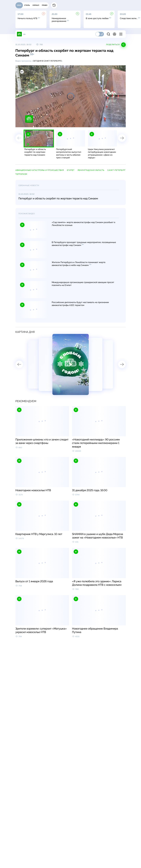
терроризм (21, 174)
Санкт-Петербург (116, 170)
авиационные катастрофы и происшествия (40, 170)
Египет (71, 170)
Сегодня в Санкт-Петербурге (47, 61)
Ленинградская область (91, 170)
